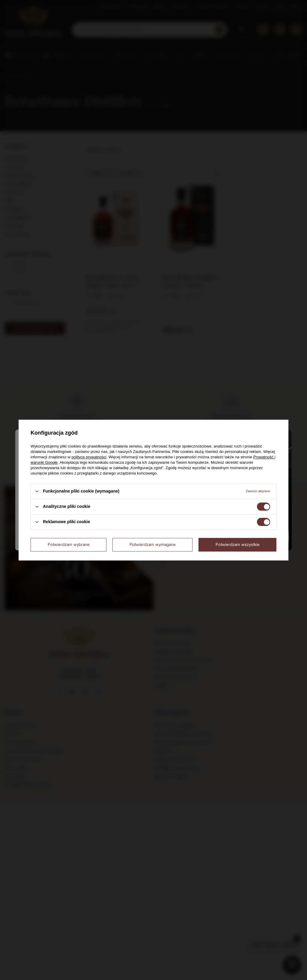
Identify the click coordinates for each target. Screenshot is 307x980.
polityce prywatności (89, 457)
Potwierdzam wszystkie (238, 544)
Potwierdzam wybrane (69, 544)
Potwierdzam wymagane (153, 544)
